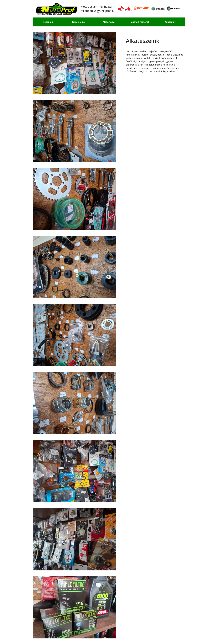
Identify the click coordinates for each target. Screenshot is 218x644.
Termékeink (78, 22)
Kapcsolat (170, 22)
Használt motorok (140, 22)
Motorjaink (109, 22)
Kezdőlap (48, 22)
